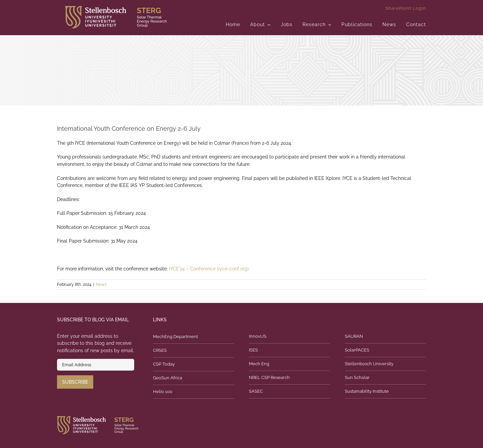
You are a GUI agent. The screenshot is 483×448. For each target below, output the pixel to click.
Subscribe (75, 382)
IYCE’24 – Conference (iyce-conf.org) (209, 269)
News (101, 284)
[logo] (116, 8)
